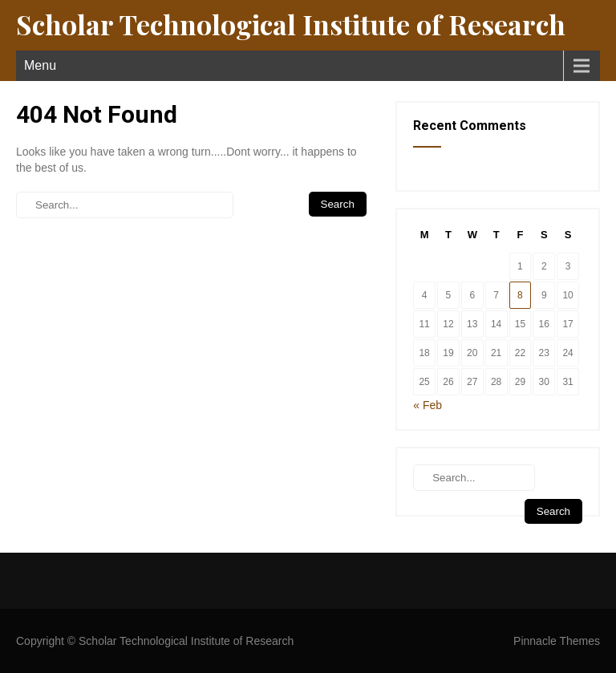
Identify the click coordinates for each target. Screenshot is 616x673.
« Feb (428, 405)
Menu (40, 65)
